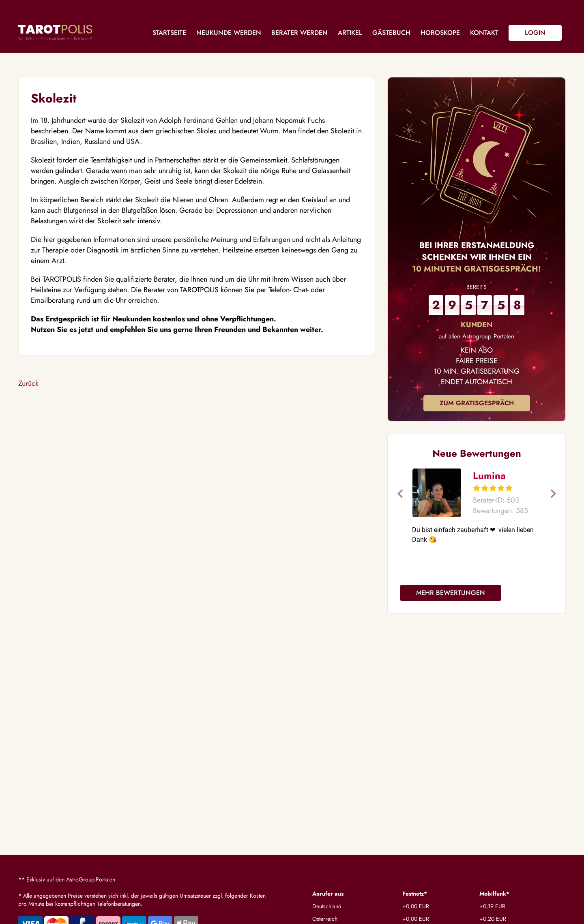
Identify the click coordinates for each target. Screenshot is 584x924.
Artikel (350, 33)
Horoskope (440, 33)
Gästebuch (391, 33)
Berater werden (300, 33)
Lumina (489, 476)
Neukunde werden (229, 33)
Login (535, 33)
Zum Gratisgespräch (477, 403)
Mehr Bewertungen (451, 593)
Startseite (169, 33)
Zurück (28, 383)
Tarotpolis (55, 32)
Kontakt (484, 33)
